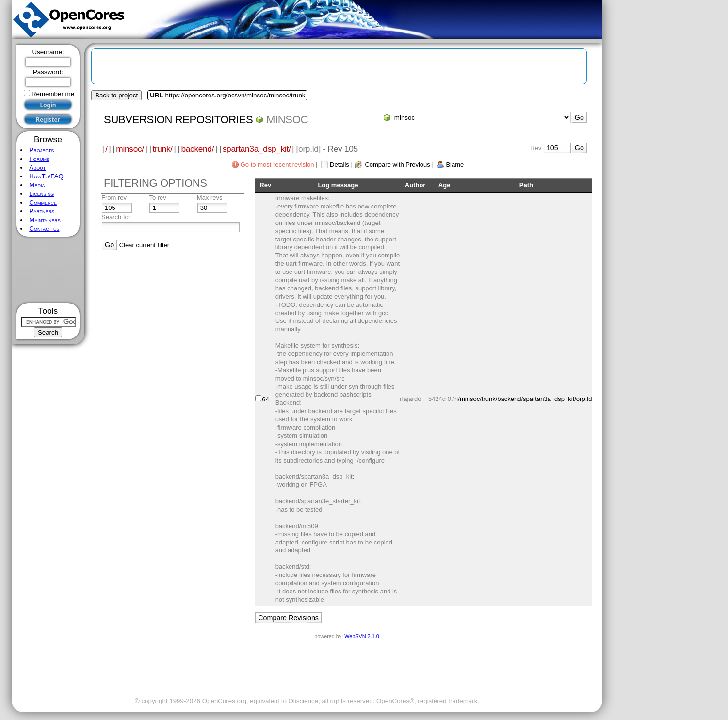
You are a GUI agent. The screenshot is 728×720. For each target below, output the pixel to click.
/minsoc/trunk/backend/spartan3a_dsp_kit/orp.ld (525, 399)
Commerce (43, 202)
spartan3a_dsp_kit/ (257, 149)
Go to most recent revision (277, 165)
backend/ (197, 149)
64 (265, 399)
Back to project (116, 95)
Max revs (210, 198)
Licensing (41, 194)
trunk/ (162, 149)
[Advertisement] (48, 270)
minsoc (287, 120)
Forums (39, 159)
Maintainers (45, 220)
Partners (42, 211)
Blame (455, 165)
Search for (116, 217)
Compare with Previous (397, 165)
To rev (157, 198)
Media (37, 185)
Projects (41, 150)
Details (340, 165)
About (37, 168)
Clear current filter (144, 245)
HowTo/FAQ (46, 176)
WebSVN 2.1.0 (362, 636)
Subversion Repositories (178, 120)
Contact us (44, 229)
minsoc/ (130, 149)
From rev (114, 198)
